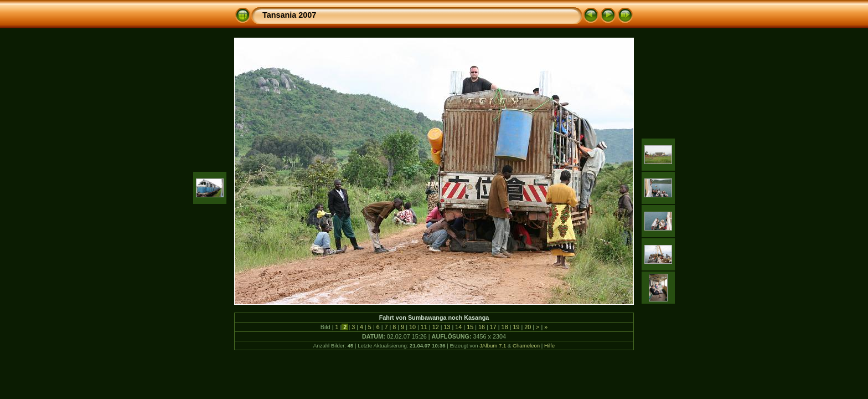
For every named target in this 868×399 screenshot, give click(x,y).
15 (470, 327)
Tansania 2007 (289, 15)
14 (458, 327)
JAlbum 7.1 (493, 346)
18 (505, 327)
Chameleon (526, 346)
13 (447, 327)
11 (424, 327)
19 (516, 327)
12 (436, 327)
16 (482, 327)
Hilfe (549, 346)
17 (493, 327)
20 (528, 327)
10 (412, 327)
